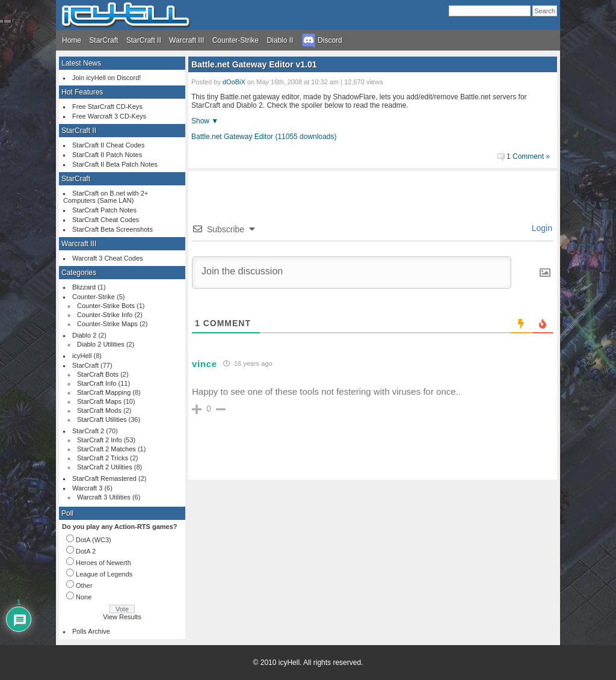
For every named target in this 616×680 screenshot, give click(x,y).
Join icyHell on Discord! (106, 78)
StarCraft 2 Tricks (103, 458)
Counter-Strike (236, 40)
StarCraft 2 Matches (106, 449)
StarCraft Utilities (102, 419)
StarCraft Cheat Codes (106, 220)
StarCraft (103, 40)
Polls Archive (91, 631)
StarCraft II (144, 40)
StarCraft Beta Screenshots (112, 229)
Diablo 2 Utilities (101, 344)
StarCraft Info (97, 383)
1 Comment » (528, 156)
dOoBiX (234, 82)
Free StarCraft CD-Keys (107, 107)
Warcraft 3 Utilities (104, 497)
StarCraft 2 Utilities (105, 467)
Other (84, 586)
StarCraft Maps (99, 401)
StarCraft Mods (99, 410)
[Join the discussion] (352, 273)
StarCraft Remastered (104, 478)
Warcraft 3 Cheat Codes (108, 258)
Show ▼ (205, 121)
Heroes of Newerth (103, 563)
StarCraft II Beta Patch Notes (115, 164)
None (84, 597)
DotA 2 (86, 551)
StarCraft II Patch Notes (107, 155)
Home (72, 40)
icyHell (82, 356)
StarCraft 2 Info (100, 440)
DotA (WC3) (94, 540)
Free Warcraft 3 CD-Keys (109, 116)
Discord (322, 41)
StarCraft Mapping (104, 392)
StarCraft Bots (98, 374)
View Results (122, 617)
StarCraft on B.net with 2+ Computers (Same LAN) (106, 197)
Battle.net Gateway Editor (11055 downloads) (264, 137)
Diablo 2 (84, 335)
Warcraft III (186, 40)
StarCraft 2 (88, 431)
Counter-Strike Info (105, 315)
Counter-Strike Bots (106, 306)
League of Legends (104, 574)
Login (541, 228)
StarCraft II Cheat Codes (108, 145)
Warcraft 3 (87, 488)
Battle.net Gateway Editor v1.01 (254, 64)
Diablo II (280, 40)
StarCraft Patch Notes (104, 210)
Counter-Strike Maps (107, 324)
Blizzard (84, 287)
